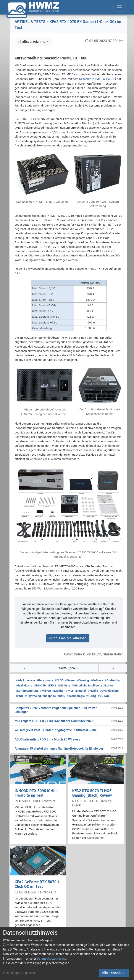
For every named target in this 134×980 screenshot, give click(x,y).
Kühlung (64, 685)
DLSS (59, 680)
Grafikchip (112, 680)
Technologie (76, 696)
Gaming (83, 680)
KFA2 (52, 685)
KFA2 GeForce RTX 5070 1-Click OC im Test (38, 884)
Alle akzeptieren (114, 973)
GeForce (97, 680)
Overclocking (109, 691)
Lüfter (108, 685)
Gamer (70, 680)
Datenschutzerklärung (52, 959)
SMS (61, 696)
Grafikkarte (24, 685)
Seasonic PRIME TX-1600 (96, 79)
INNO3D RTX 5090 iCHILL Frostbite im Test (37, 793)
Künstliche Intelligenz (87, 685)
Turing (91, 696)
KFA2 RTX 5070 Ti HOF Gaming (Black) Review (92, 793)
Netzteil (81, 691)
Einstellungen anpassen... (20, 973)
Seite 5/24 (67, 668)
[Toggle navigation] (119, 7)
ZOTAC (103, 696)
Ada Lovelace (25, 680)
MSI (69, 691)
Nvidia (93, 691)
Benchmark (45, 680)
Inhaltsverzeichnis (32, 42)
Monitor (58, 691)
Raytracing (33, 696)
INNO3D (40, 685)
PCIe (20, 696)
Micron (46, 691)
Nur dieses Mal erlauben (68, 638)
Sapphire (49, 696)
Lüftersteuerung (27, 691)
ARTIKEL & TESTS (30, 22)
